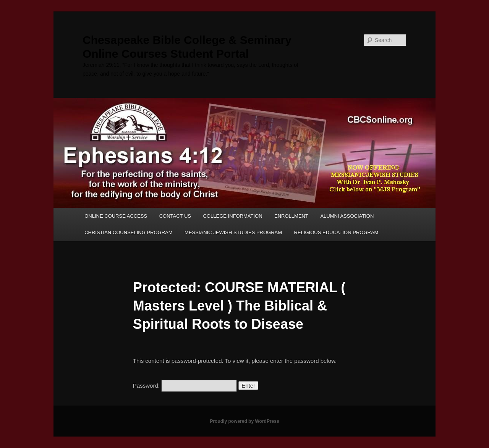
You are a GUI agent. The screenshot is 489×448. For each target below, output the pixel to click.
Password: (185, 386)
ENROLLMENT (291, 216)
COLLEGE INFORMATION (233, 216)
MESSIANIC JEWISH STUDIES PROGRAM (233, 232)
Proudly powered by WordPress (244, 421)
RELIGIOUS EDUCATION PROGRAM (336, 232)
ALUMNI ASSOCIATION (347, 216)
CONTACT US (175, 216)
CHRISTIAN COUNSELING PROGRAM (128, 232)
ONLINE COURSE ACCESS (116, 216)
